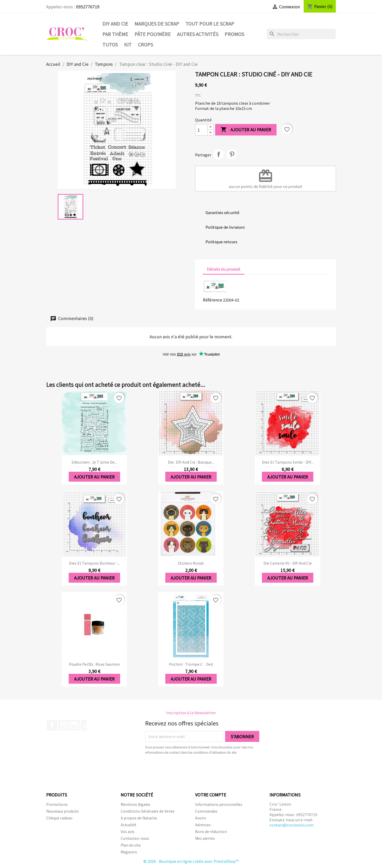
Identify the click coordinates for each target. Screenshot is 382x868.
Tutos (110, 44)
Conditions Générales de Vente (148, 811)
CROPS (145, 44)
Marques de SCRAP (157, 23)
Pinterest (232, 154)
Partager (219, 154)
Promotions (57, 804)
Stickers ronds (191, 563)
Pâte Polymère (153, 34)
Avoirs (201, 818)
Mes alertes (205, 838)
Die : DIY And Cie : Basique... (191, 462)
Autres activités (198, 34)
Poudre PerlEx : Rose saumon (94, 664)
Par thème (115, 34)
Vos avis (128, 831)
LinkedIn (86, 725)
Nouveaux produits (63, 811)
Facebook (52, 725)
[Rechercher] (301, 34)
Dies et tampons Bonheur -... (94, 563)
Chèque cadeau (59, 818)
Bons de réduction (211, 831)
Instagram (75, 725)
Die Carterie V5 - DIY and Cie (288, 563)
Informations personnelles (219, 804)
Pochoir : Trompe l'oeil (191, 664)
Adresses (203, 825)
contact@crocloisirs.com (292, 825)
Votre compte (211, 795)
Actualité (128, 825)
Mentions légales (136, 804)
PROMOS (234, 34)
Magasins (129, 852)
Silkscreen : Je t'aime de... (94, 462)
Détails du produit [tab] (224, 269)
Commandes (206, 811)
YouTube (63, 725)
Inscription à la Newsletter (191, 713)
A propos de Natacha (139, 818)
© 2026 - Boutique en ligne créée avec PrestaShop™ (191, 861)
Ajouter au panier (246, 130)
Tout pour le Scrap (210, 23)
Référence (213, 300)
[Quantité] (201, 130)
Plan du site (131, 845)
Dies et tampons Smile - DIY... (288, 462)
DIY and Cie (115, 23)
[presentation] (189, 769)
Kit (128, 44)
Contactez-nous (135, 838)
